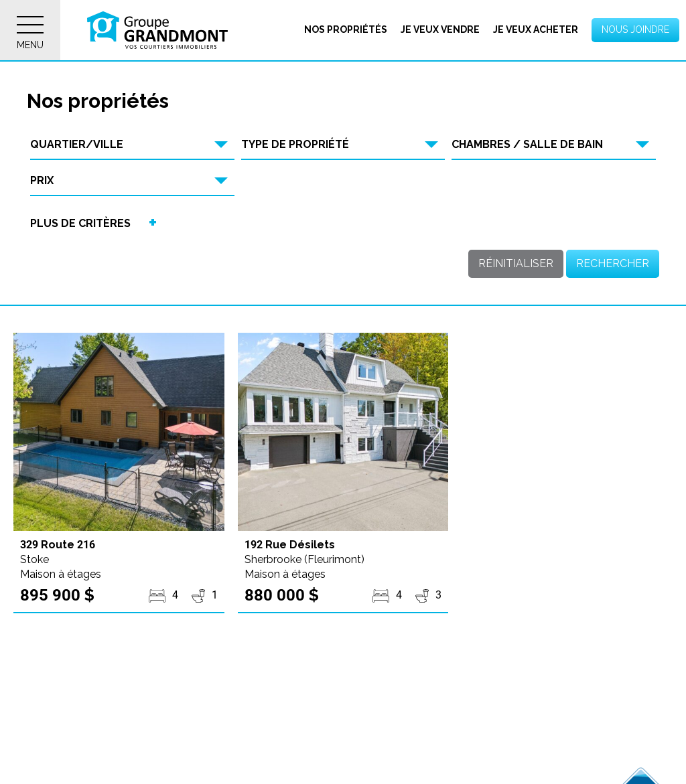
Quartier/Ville (77, 144)
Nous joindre (635, 29)
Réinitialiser (516, 263)
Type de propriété (295, 144)
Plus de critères (80, 223)
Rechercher (613, 263)
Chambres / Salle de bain (527, 144)
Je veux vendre (440, 29)
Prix (42, 180)
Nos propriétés (346, 29)
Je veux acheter (536, 29)
